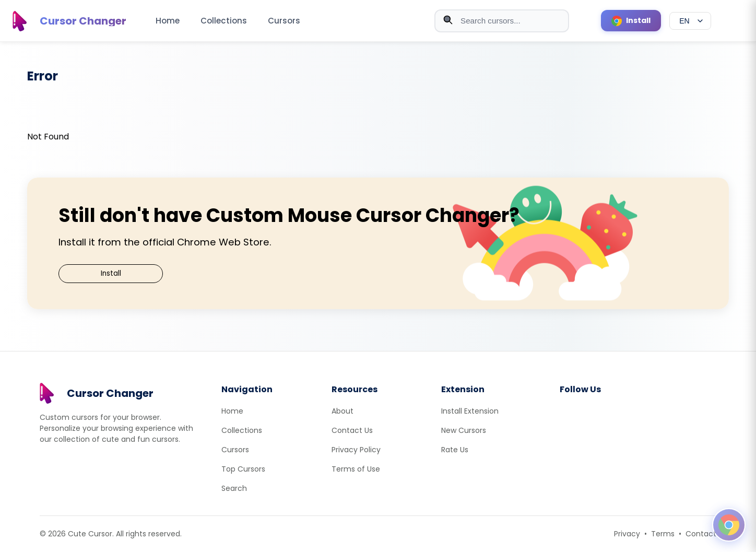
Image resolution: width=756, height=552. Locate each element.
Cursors (284, 21)
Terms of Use (356, 469)
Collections (224, 21)
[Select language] (690, 21)
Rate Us (455, 450)
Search (234, 488)
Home (168, 21)
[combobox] (502, 21)
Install (111, 273)
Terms (663, 534)
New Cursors (464, 430)
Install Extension (470, 411)
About (342, 411)
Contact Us (352, 430)
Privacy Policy (356, 450)
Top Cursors (243, 469)
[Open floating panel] (729, 525)
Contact (701, 534)
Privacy (627, 534)
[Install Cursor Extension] (631, 21)
